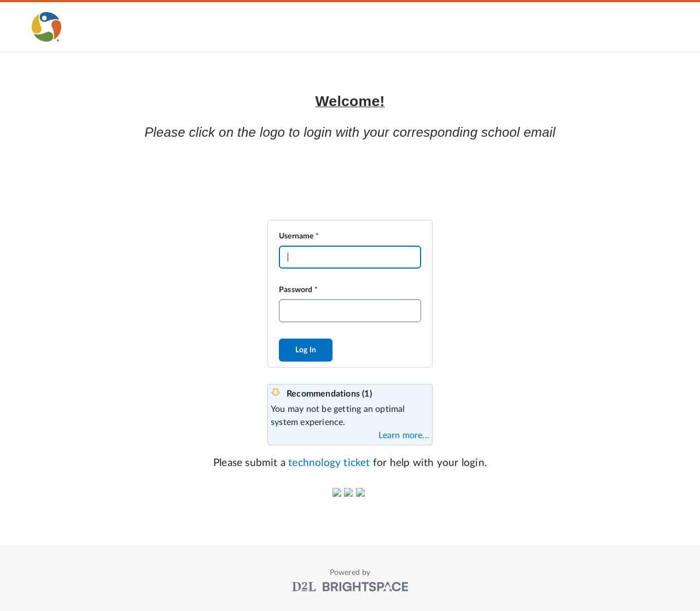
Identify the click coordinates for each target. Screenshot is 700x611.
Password (296, 290)
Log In (306, 350)
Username (296, 236)
